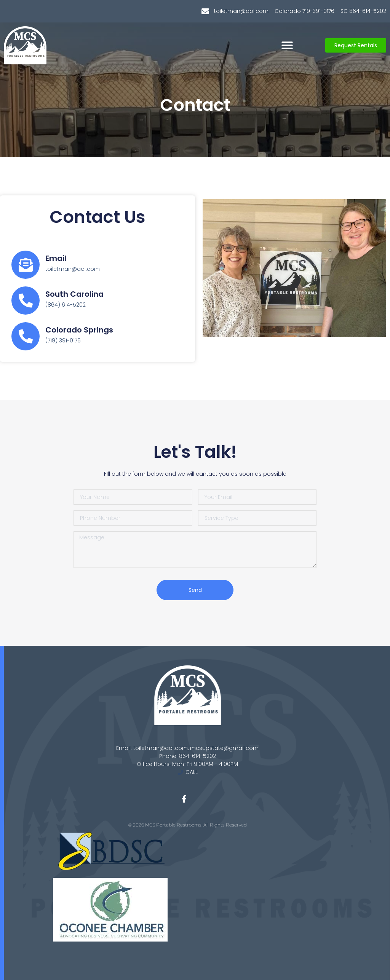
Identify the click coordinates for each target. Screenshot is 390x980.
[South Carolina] (26, 301)
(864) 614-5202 (66, 305)
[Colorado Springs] (26, 336)
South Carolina (74, 294)
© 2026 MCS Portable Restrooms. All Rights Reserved (187, 825)
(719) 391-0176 (63, 341)
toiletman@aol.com (73, 269)
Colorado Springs (79, 330)
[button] (287, 45)
